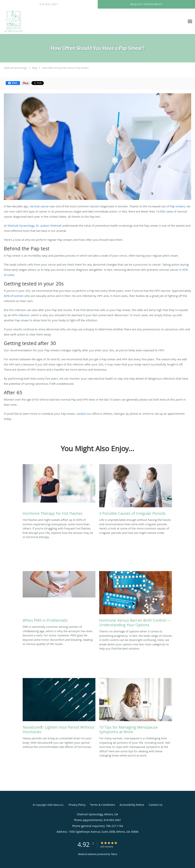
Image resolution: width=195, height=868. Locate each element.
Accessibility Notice (132, 805)
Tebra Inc (58, 805)
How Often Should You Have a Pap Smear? (65, 68)
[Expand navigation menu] (190, 21)
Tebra (114, 854)
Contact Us (156, 805)
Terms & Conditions (103, 805)
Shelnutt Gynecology (15, 68)
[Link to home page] (13, 21)
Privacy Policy (77, 805)
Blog (35, 68)
